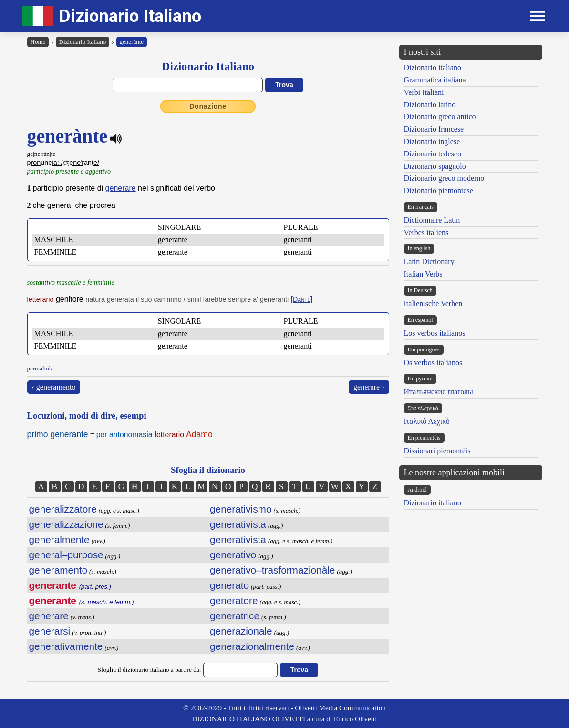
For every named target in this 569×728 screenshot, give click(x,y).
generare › (369, 387)
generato (229, 585)
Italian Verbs (423, 274)
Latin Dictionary (429, 261)
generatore (234, 600)
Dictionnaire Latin (432, 220)
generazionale (241, 631)
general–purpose (66, 555)
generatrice (235, 616)
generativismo (241, 509)
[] (302, 299)
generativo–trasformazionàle (272, 570)
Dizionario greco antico (440, 117)
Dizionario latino (430, 105)
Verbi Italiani (424, 92)
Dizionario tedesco (433, 154)
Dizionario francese (434, 129)
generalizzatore (63, 509)
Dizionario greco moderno (444, 178)
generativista (238, 524)
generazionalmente (252, 646)
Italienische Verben (433, 303)
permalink (40, 368)
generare (121, 188)
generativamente (66, 646)
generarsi (50, 631)
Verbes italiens (426, 232)
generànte (132, 42)
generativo (233, 555)
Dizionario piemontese (439, 190)
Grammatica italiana (435, 80)
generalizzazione (66, 524)
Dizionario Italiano (130, 16)
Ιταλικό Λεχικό (427, 421)
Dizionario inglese (432, 141)
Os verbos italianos (433, 363)
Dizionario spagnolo (435, 166)
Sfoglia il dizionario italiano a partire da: (150, 670)
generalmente (59, 539)
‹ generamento (54, 387)
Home (38, 42)
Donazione (208, 106)
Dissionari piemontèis (437, 451)
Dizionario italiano (433, 67)
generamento (58, 570)
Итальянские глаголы (439, 392)
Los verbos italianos (435, 333)
